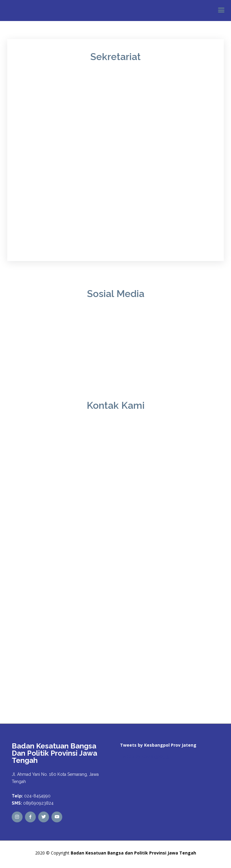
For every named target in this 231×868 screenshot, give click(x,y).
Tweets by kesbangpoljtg (144, 756)
